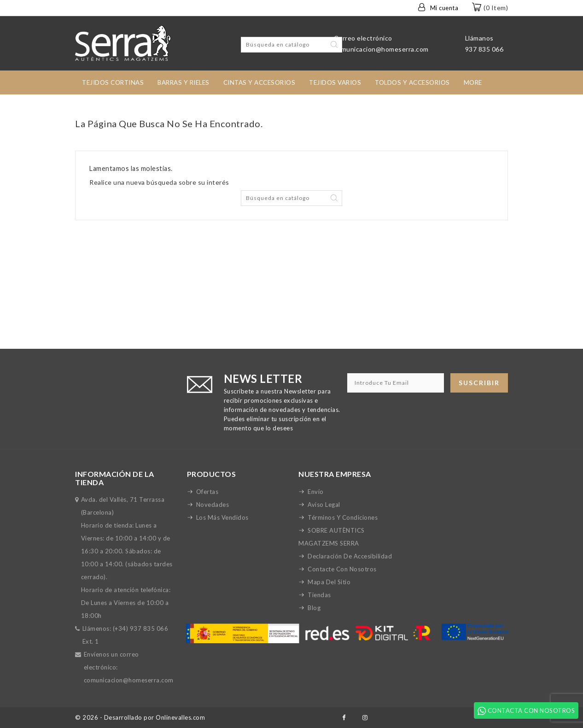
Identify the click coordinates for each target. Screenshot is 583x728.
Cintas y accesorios (259, 82)
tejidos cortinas (113, 82)
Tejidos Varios (335, 82)
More (473, 82)
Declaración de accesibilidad (350, 556)
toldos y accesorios (412, 82)
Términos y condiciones (343, 517)
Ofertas (207, 492)
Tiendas (319, 595)
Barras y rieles (184, 82)
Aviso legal (324, 505)
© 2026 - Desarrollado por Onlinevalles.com (140, 717)
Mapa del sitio (329, 582)
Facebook (344, 718)
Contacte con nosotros (342, 569)
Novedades (213, 505)
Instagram (365, 718)
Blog (314, 608)
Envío (316, 492)
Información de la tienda (115, 478)
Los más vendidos (222, 517)
